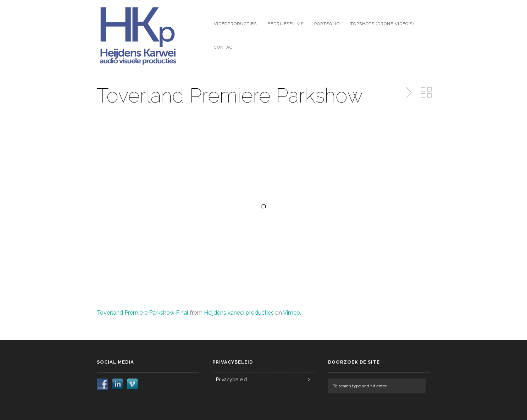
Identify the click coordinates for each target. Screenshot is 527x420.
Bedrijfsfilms (285, 24)
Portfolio (327, 24)
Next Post (408, 93)
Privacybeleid (231, 380)
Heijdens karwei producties (239, 313)
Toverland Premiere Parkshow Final (143, 313)
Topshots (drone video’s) (382, 24)
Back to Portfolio (426, 93)
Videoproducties (235, 24)
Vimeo (292, 313)
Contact (225, 47)
